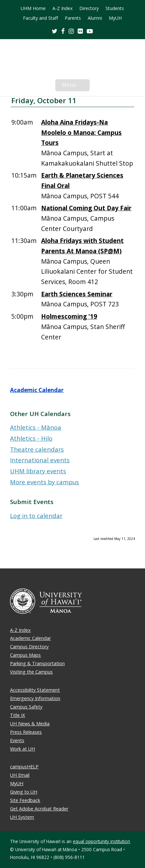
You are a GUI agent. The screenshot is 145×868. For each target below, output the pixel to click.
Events (17, 740)
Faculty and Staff (40, 18)
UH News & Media (30, 724)
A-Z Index (62, 8)
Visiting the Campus (31, 672)
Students (115, 8)
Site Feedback (25, 800)
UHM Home (33, 8)
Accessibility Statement (35, 690)
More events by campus (45, 482)
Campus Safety (26, 707)
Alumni (95, 18)
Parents (73, 18)
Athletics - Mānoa (36, 427)
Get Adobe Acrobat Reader (39, 809)
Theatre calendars (37, 449)
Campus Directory (29, 647)
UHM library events (38, 471)
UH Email (20, 775)
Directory (89, 8)
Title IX (17, 715)
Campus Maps (25, 655)
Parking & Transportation (37, 663)
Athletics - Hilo (31, 438)
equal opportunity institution (101, 841)
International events (40, 460)
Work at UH (22, 749)
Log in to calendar (36, 516)
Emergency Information (35, 698)
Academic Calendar (37, 390)
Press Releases (26, 732)
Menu (76, 86)
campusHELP (24, 767)
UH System (22, 817)
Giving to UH (24, 792)
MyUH (115, 18)
